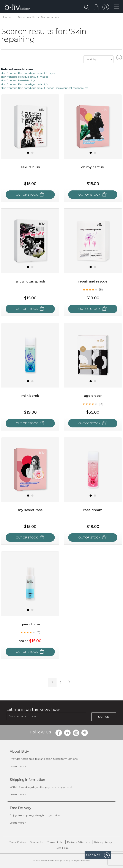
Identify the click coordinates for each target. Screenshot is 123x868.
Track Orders (17, 842)
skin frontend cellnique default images (24, 77)
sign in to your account (105, 8)
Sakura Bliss (30, 167)
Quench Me (30, 624)
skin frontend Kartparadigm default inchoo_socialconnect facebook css (45, 88)
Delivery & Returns (79, 842)
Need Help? (62, 848)
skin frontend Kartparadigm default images (28, 73)
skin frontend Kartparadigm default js (24, 84)
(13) (101, 404)
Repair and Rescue (93, 281)
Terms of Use (55, 842)
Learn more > (18, 766)
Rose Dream (93, 510)
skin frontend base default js (18, 80)
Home (7, 17)
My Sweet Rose (30, 510)
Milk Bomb (30, 396)
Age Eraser (93, 396)
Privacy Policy (103, 842)
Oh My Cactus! (93, 167)
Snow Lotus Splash (30, 281)
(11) (38, 632)
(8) (101, 289)
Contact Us (36, 842)
